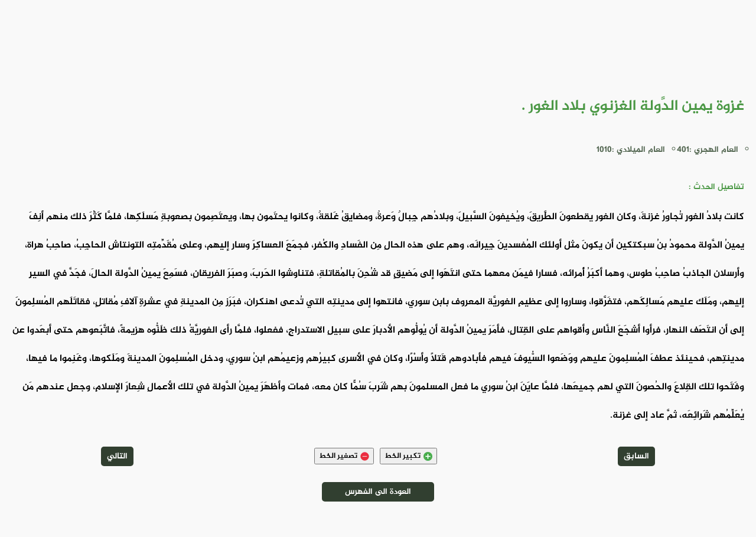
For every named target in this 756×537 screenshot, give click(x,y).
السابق (636, 456)
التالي (117, 456)
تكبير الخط (408, 456)
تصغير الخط (344, 456)
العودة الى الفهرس (378, 492)
